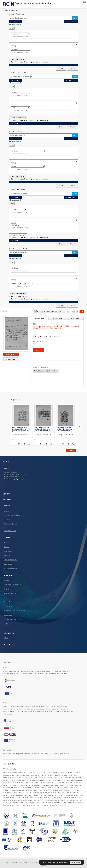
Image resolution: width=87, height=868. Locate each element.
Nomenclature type (19, 296)
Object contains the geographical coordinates (30, 62)
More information (62, 862)
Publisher (7, 555)
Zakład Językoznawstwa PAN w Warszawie (47, 337)
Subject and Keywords (11, 568)
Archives (7, 520)
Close (12, 28)
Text (34, 344)
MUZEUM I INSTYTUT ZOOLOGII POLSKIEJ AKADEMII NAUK (65, 795)
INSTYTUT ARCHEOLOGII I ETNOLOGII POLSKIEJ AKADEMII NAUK (43, 773)
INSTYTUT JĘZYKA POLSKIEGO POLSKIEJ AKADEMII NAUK (54, 788)
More (71, 450)
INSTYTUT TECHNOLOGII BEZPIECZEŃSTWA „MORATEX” (50, 805)
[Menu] (84, 2)
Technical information (11, 593)
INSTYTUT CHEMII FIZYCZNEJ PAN (18, 783)
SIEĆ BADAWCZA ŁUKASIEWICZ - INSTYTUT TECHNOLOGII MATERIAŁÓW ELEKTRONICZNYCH (31, 798)
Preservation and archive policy (14, 611)
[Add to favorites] (14, 444)
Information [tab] (57, 318)
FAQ (5, 598)
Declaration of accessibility (13, 619)
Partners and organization (13, 585)
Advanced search (71, 22)
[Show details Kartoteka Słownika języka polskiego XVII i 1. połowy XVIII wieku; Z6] (29, 444)
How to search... (16, 22)
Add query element (18, 59)
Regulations (8, 606)
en (82, 311)
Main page (7, 499)
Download (10, 359)
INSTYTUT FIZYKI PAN (26, 805)
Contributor (8, 551)
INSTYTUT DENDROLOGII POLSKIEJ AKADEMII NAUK (67, 783)
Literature (7, 511)
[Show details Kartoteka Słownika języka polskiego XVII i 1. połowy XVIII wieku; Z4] (73, 444)
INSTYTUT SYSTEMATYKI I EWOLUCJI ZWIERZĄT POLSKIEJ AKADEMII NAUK (25, 795)
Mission (7, 580)
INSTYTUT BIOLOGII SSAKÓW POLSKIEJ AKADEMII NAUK (65, 778)
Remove (77, 44)
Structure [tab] (75, 318)
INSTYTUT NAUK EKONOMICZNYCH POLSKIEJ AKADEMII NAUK (57, 800)
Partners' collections (11, 524)
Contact (7, 623)
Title (5, 543)
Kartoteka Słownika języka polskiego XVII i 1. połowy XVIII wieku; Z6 (21, 429)
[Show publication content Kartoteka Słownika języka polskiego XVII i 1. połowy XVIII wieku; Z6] (24, 444)
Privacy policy (9, 615)
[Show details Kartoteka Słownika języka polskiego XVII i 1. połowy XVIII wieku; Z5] (51, 444)
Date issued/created (11, 560)
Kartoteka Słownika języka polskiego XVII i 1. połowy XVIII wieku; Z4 (65, 429)
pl (78, 311)
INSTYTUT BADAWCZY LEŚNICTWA (54, 775)
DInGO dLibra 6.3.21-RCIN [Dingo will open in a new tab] (27, 862)
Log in (6, 637)
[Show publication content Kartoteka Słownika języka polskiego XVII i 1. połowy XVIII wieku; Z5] (46, 444)
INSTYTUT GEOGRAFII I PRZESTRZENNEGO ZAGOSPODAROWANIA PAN (49, 785)
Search (75, 18)
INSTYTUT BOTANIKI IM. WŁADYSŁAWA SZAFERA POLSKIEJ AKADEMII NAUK (26, 780)
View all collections (10, 530)
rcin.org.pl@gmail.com (16, 479)
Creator (7, 547)
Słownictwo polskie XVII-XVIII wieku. (46, 371)
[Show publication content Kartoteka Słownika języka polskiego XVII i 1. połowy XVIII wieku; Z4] (68, 444)
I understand (76, 862)
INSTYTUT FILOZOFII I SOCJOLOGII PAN (15, 785)
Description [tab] (39, 318)
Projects (7, 589)
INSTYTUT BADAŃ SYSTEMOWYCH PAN (31, 775)
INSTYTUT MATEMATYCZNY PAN (13, 773)
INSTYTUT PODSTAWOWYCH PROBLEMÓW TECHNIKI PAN (44, 793)
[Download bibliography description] (19, 444)
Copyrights (8, 602)
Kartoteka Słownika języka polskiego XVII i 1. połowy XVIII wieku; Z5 (43, 429)
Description (8, 564)
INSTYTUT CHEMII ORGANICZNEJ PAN (40, 783)
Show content (11, 354)
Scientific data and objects (13, 515)
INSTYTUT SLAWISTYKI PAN (70, 793)
